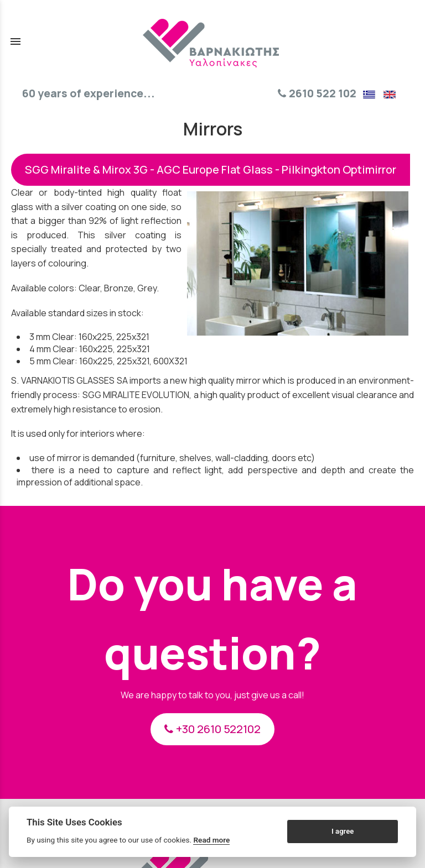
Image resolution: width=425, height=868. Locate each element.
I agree (343, 831)
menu (15, 41)
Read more (211, 840)
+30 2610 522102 (212, 729)
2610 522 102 (317, 93)
